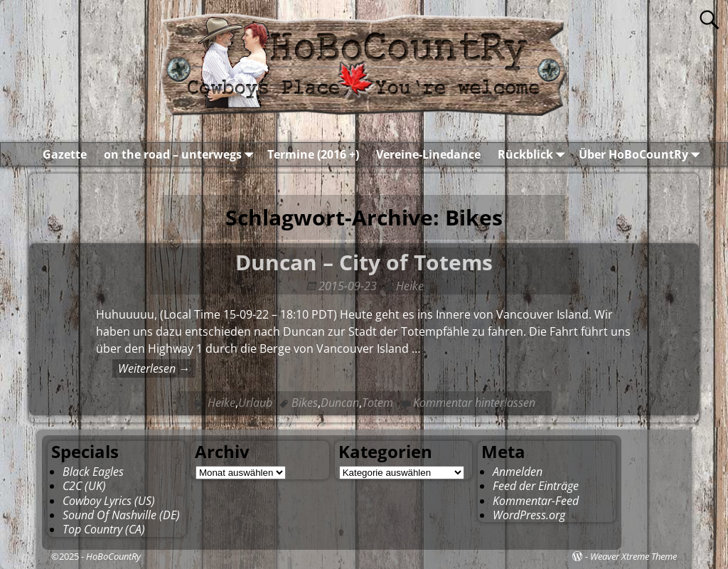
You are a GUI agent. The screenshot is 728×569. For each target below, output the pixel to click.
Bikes (305, 403)
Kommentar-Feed (536, 501)
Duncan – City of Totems (364, 262)
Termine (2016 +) (313, 154)
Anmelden (518, 472)
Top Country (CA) (104, 529)
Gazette (65, 154)
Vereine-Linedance (428, 154)
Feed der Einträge (536, 486)
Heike (221, 403)
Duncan (340, 403)
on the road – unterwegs (181, 154)
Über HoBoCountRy (642, 154)
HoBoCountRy (113, 556)
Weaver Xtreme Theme (633, 556)
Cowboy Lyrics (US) (109, 501)
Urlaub (255, 403)
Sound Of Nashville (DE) (121, 515)
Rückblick (534, 154)
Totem (378, 403)
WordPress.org (529, 515)
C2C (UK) (84, 486)
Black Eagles (93, 472)
